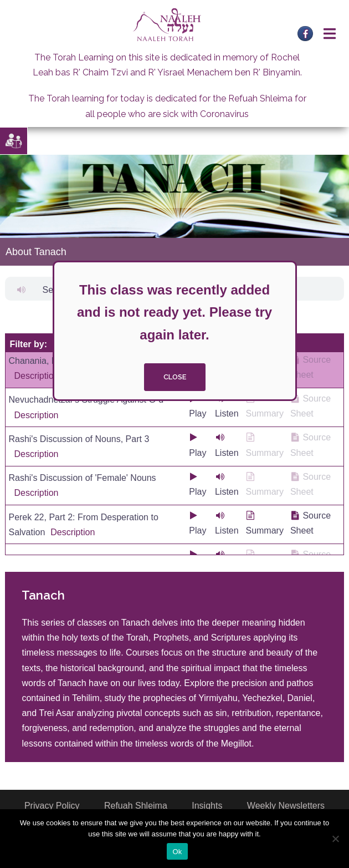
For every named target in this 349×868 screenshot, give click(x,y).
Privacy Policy (52, 806)
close (175, 377)
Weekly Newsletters (286, 806)
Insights (207, 806)
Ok (177, 852)
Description (36, 376)
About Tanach (36, 252)
